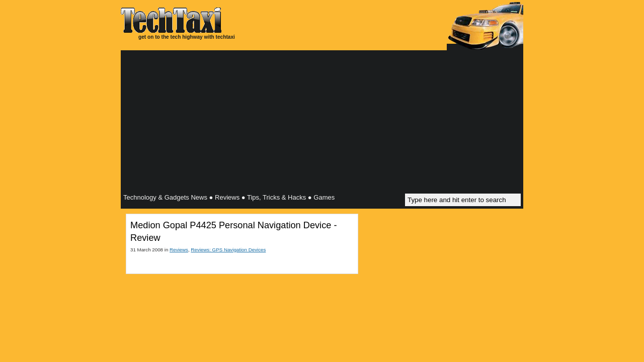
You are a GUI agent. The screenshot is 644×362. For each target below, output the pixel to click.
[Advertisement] (322, 123)
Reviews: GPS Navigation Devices (228, 250)
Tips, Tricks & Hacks (276, 197)
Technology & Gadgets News (165, 197)
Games (324, 197)
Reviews (227, 197)
